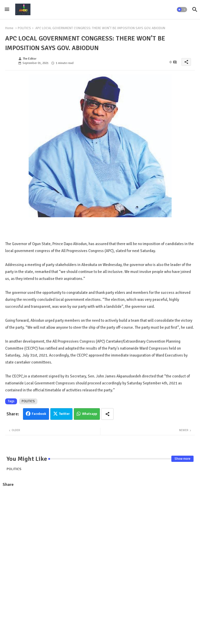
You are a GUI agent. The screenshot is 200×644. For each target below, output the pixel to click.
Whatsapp (90, 414)
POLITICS (24, 28)
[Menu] (7, 10)
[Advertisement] (100, 529)
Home (9, 28)
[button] (182, 10)
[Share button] (107, 414)
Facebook (39, 414)
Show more (182, 459)
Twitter (64, 414)
